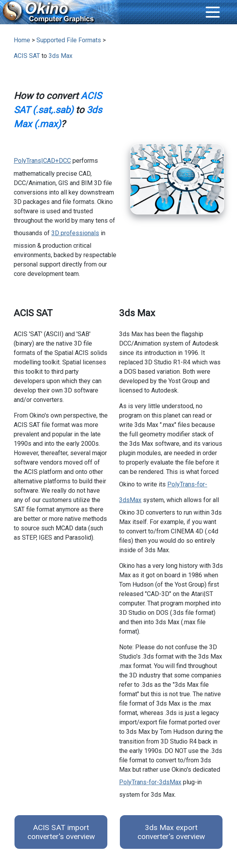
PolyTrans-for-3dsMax (150, 782)
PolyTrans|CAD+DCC (42, 161)
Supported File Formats (69, 40)
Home (22, 40)
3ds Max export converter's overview (171, 832)
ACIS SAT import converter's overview (61, 832)
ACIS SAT (27, 56)
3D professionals (75, 233)
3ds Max (61, 56)
